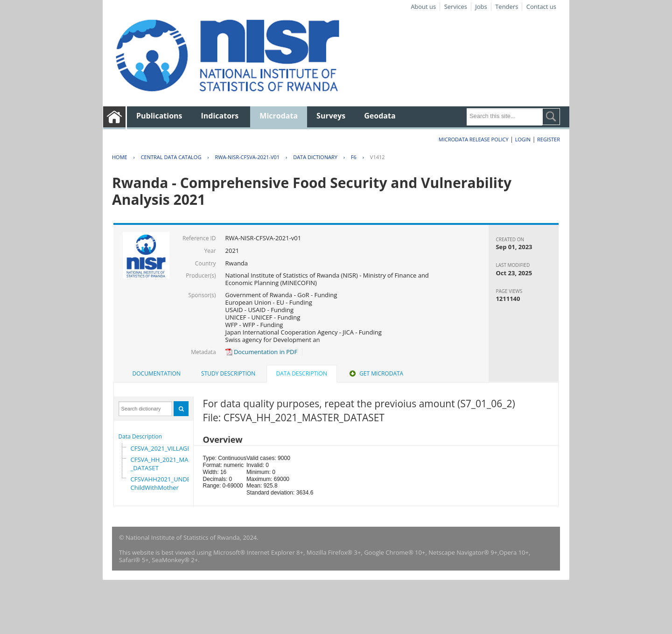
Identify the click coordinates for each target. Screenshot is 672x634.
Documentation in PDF (262, 352)
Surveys (331, 116)
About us (423, 7)
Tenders (507, 7)
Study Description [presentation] (228, 373)
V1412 (378, 157)
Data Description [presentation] (302, 373)
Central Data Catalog (171, 157)
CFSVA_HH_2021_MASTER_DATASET (166, 464)
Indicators (220, 116)
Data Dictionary (315, 157)
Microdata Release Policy (474, 139)
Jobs (481, 7)
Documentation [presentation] (157, 373)
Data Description (140, 436)
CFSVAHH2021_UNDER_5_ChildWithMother (167, 483)
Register (549, 139)
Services (456, 7)
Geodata (380, 116)
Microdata (279, 116)
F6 (354, 157)
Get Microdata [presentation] (375, 373)
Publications (159, 116)
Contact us (541, 7)
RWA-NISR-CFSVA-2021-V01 (247, 157)
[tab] (157, 374)
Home (120, 157)
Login (523, 139)
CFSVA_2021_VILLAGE (161, 448)
